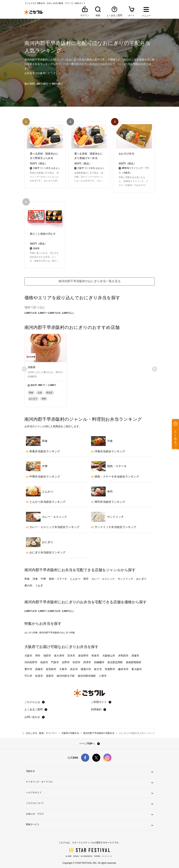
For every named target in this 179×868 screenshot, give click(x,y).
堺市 (38, 652)
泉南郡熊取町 (134, 659)
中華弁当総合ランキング (43, 473)
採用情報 (97, 853)
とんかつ (75, 576)
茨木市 (71, 652)
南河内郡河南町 (87, 673)
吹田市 (76, 659)
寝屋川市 (86, 666)
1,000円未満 (31, 310)
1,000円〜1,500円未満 (49, 310)
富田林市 (51, 666)
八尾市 (103, 673)
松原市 (39, 673)
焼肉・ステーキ (58, 576)
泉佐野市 (83, 652)
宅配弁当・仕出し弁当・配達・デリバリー (36, 730)
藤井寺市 (123, 666)
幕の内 (28, 582)
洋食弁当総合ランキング (108, 448)
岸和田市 (123, 652)
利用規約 (99, 706)
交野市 (66, 659)
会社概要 (68, 853)
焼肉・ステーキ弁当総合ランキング (115, 473)
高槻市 (39, 666)
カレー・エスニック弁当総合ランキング (53, 524)
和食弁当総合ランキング (43, 448)
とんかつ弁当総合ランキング (46, 499)
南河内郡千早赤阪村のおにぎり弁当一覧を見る (90, 278)
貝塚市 (135, 652)
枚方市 (98, 666)
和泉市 (95, 652)
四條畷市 (99, 659)
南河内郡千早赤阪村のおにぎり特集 (57, 629)
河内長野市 (31, 659)
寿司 (86, 576)
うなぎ (39, 582)
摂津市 (87, 659)
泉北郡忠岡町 (115, 659)
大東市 (63, 666)
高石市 (74, 666)
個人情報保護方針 (87, 853)
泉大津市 (59, 652)
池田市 (47, 652)
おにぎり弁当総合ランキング (46, 549)
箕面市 (50, 673)
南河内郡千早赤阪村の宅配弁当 (99, 730)
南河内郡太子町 (66, 673)
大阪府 (30, 644)
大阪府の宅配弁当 (70, 730)
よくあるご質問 (36, 706)
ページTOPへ (89, 740)
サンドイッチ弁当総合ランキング (114, 524)
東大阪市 (137, 666)
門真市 (55, 659)
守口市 (28, 673)
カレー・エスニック (103, 576)
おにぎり (141, 576)
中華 (43, 576)
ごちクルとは (35, 699)
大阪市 (28, 652)
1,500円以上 (68, 310)
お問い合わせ (35, 714)
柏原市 (44, 659)
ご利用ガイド (101, 699)
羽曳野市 (110, 666)
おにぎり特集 (31, 629)
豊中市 (28, 666)
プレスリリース (107, 853)
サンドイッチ (126, 576)
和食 (27, 576)
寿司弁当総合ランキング (108, 499)
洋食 (35, 576)
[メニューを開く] (146, 12)
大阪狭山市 (109, 652)
